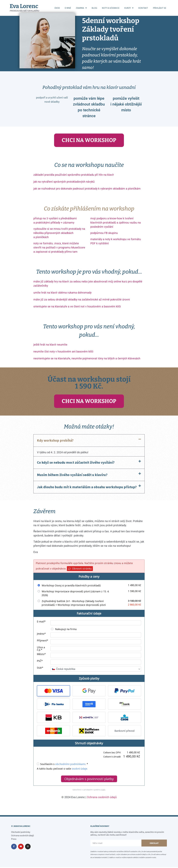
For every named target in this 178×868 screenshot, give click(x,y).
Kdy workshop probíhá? (55, 441)
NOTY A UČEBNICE (111, 8)
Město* (41, 655)
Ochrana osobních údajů (102, 798)
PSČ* (40, 662)
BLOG (94, 8)
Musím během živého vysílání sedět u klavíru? (72, 475)
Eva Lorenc (24, 6)
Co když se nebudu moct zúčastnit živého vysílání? (76, 463)
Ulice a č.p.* (41, 649)
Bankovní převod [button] (124, 731)
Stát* (40, 669)
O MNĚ (68, 8)
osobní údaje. (80, 769)
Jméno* (41, 635)
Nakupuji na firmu (66, 630)
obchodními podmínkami (70, 765)
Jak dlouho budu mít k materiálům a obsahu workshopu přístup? (87, 488)
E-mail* (41, 623)
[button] (89, 441)
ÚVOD (57, 8)
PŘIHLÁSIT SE (160, 8)
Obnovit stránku (80, 569)
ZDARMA (81, 8)
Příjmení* (42, 642)
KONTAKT (143, 8)
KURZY (129, 8)
